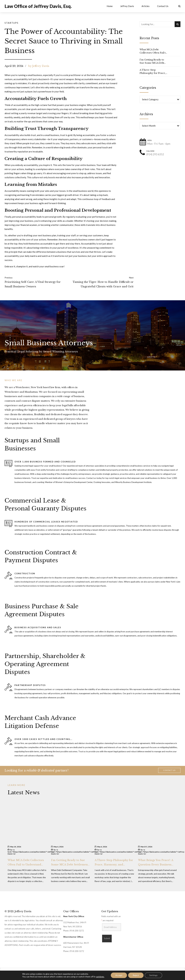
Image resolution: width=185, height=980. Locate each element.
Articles (146, 6)
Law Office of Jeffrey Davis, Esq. (38, 6)
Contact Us (163, 6)
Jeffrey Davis (127, 6)
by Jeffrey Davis (39, 66)
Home (110, 6)
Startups (12, 23)
